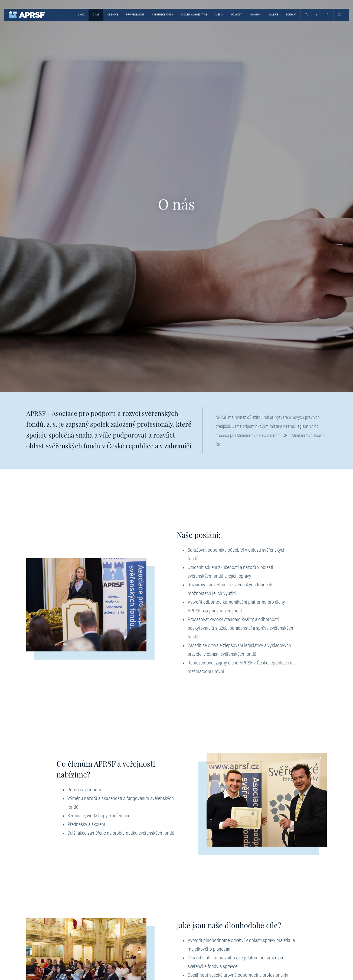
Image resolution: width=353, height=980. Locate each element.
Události (237, 15)
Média (219, 15)
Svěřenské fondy (163, 15)
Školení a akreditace (194, 15)
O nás (96, 15)
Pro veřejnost (135, 15)
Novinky (255, 15)
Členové (113, 15)
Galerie (273, 15)
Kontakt (291, 15)
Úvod (81, 15)
